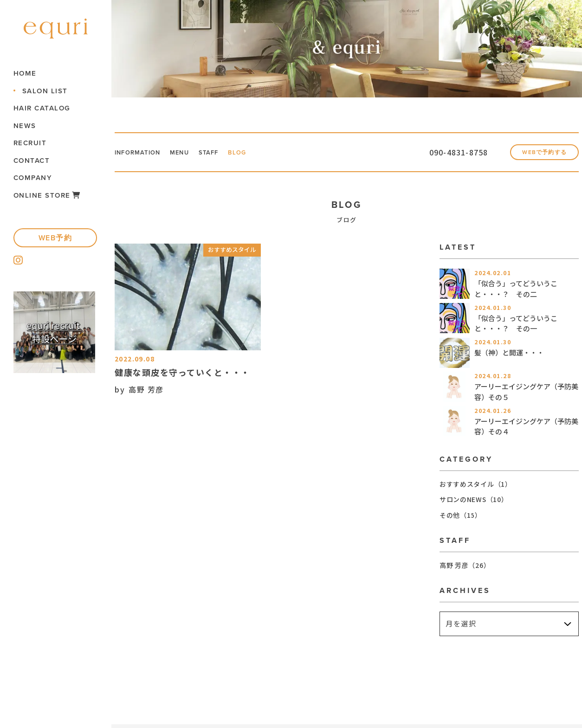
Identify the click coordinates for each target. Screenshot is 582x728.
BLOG (261, 154)
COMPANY (34, 177)
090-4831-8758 (430, 154)
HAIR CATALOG (43, 108)
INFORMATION (143, 154)
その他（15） (461, 518)
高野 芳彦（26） (465, 568)
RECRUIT (32, 143)
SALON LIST (46, 91)
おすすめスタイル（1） (476, 487)
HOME (26, 73)
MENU (194, 154)
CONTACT (33, 160)
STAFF (228, 154)
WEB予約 (57, 238)
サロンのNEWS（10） (474, 503)
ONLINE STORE (48, 195)
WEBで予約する (536, 154)
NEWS (26, 126)
